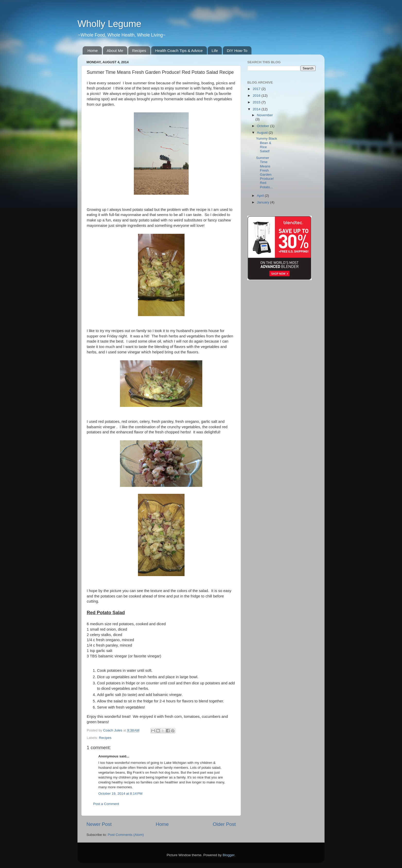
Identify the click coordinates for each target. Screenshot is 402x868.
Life (215, 51)
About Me (115, 51)
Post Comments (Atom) (126, 835)
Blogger (229, 855)
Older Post (224, 824)
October (264, 126)
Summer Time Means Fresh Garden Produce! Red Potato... (265, 172)
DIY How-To (237, 51)
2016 (257, 96)
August (263, 133)
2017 (257, 89)
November (265, 115)
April (261, 196)
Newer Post (99, 824)
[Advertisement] (311, 104)
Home (93, 51)
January (264, 202)
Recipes (139, 51)
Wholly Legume (109, 24)
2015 (257, 102)
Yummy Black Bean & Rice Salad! (267, 145)
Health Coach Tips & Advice (179, 51)
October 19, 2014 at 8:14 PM (120, 794)
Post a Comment (106, 804)
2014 (257, 109)
